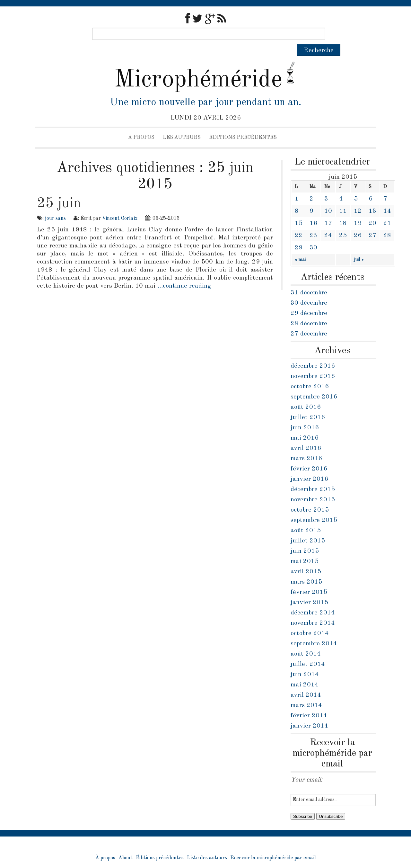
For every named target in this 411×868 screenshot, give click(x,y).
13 (372, 199)
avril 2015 (306, 559)
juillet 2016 (308, 405)
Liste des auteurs (207, 846)
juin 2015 (305, 539)
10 (328, 199)
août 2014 (306, 642)
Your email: (307, 768)
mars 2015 (306, 570)
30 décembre (309, 291)
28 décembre (309, 311)
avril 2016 (306, 436)
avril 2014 (306, 683)
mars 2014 (306, 693)
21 (387, 211)
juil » (359, 247)
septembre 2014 (314, 631)
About (126, 846)
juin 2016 (305, 416)
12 (358, 199)
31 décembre (309, 281)
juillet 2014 (308, 652)
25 (343, 223)
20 (372, 211)
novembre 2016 (313, 364)
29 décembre (309, 301)
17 (328, 211)
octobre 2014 (310, 621)
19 (358, 211)
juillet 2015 (308, 529)
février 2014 (309, 703)
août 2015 (306, 518)
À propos (141, 125)
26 (358, 223)
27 (372, 223)
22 (299, 223)
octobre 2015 (310, 498)
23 (313, 223)
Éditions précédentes (243, 125)
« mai (300, 247)
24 (328, 223)
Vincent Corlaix (120, 206)
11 (343, 199)
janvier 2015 (309, 590)
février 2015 (309, 580)
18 (343, 211)
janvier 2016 (309, 467)
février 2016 (309, 457)
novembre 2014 (313, 611)
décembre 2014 (313, 601)
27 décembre (309, 322)
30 (313, 236)
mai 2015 (305, 549)
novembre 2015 (313, 488)
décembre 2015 (313, 477)
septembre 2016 (314, 385)
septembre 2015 (314, 508)
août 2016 (306, 395)
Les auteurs (182, 125)
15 (299, 211)
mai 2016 (305, 426)
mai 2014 (305, 673)
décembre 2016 (313, 354)
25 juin (59, 191)
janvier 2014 (309, 714)
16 (313, 211)
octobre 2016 (310, 374)
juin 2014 (305, 662)
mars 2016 (306, 446)
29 (299, 236)
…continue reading (184, 274)
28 (387, 223)
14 (387, 199)
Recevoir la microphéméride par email (273, 846)
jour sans (55, 206)
